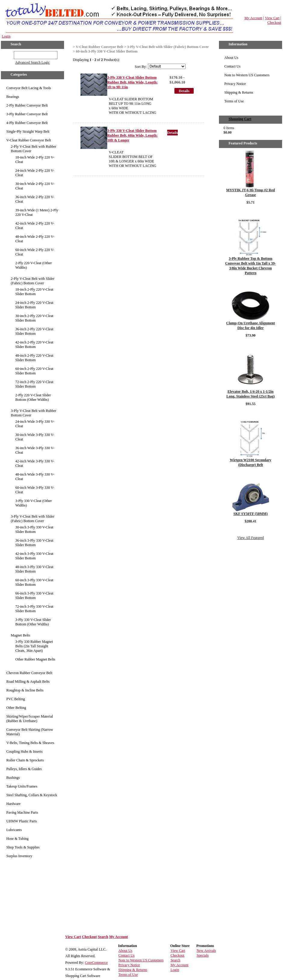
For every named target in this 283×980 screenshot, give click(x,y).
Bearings (13, 97)
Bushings (13, 778)
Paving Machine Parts (22, 812)
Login (6, 36)
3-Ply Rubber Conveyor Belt (27, 114)
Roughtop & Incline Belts (25, 690)
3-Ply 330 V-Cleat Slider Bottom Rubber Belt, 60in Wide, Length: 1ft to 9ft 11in (132, 82)
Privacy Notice (235, 84)
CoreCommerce (96, 963)
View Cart (272, 18)
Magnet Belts (20, 635)
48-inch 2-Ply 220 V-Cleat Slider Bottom (34, 358)
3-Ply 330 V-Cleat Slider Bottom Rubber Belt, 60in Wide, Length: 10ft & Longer (132, 135)
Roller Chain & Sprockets (25, 760)
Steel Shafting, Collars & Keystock (32, 795)
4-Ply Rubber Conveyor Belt (27, 123)
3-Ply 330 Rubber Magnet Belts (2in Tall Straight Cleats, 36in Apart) (34, 646)
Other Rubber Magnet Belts (35, 659)
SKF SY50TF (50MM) (251, 514)
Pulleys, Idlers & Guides (24, 769)
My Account (254, 18)
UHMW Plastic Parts (22, 821)
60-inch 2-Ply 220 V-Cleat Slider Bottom (34, 371)
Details (184, 91)
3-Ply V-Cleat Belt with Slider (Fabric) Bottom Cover (33, 519)
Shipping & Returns (239, 92)
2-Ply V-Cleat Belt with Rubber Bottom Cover (34, 149)
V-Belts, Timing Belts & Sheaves (30, 743)
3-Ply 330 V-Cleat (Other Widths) (34, 503)
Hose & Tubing (17, 839)
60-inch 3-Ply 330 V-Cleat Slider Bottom (34, 582)
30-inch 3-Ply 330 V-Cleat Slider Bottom (34, 529)
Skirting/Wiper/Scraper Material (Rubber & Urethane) (30, 719)
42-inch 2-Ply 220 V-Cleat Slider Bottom (34, 345)
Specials (203, 955)
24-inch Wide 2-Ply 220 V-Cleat (35, 173)
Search (103, 937)
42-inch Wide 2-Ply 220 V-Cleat (35, 226)
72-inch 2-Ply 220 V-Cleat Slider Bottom (34, 384)
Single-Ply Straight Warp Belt (28, 132)
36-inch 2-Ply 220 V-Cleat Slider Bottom (34, 331)
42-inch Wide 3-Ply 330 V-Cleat (35, 463)
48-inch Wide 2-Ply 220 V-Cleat (35, 239)
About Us (231, 58)
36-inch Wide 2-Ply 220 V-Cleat (35, 199)
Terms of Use (234, 101)
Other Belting (16, 708)
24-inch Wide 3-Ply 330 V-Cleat (35, 424)
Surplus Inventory (19, 856)
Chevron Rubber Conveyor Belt (29, 673)
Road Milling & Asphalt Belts (28, 682)
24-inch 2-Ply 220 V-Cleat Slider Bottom (34, 305)
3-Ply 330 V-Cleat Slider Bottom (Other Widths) (33, 622)
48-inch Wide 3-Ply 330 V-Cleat (35, 477)
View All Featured (251, 538)
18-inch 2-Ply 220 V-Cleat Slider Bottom (34, 292)
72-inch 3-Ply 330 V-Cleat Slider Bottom (34, 609)
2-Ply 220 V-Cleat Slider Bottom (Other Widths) (33, 397)
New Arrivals (206, 951)
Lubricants (14, 830)
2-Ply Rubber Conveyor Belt (27, 105)
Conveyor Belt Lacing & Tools (29, 88)
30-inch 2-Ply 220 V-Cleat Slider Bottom (34, 318)
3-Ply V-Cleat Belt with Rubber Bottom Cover (34, 413)
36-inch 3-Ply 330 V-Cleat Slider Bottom (34, 543)
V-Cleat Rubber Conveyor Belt (29, 140)
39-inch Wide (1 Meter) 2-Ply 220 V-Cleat (37, 212)
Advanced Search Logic (32, 62)
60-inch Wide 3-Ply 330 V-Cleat (35, 490)
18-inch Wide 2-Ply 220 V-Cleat (35, 160)
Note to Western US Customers (247, 75)
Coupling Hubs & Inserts (24, 752)
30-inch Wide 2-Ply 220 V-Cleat (35, 186)
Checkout (274, 23)
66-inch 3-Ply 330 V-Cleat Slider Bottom (34, 596)
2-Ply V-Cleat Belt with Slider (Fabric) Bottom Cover (33, 281)
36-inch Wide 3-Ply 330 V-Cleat (35, 450)
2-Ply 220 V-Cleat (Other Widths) (34, 265)
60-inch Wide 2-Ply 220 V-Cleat (35, 252)
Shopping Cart (240, 119)
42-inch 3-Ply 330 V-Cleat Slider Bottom (34, 556)
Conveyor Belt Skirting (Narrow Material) (30, 732)
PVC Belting (16, 699)
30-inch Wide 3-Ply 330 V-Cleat (35, 437)
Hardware (13, 804)
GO (10, 54)
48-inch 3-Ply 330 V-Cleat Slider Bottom (34, 569)
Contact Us (232, 66)
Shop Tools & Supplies (23, 847)
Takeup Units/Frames (22, 786)
